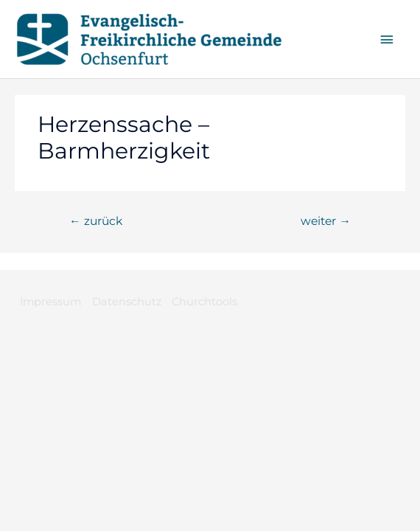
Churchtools (204, 302)
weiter (326, 221)
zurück (96, 221)
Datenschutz (127, 302)
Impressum (50, 302)
